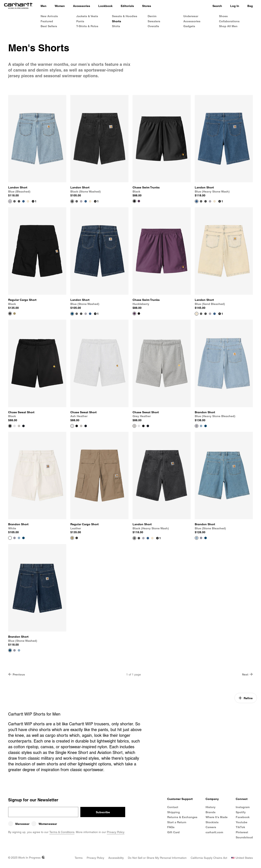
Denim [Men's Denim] (152, 16)
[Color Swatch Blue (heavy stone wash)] (23, 201)
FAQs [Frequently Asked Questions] (171, 827)
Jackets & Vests (87, 16)
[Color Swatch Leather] (14, 314)
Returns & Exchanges (182, 817)
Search (217, 6)
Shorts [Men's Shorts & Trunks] (117, 21)
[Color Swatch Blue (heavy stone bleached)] (14, 538)
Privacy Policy (116, 832)
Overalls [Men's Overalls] (153, 26)
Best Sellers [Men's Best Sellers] (49, 26)
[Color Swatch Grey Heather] (19, 426)
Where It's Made (217, 817)
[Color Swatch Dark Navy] (23, 426)
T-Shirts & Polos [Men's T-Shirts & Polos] (87, 26)
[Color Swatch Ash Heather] (14, 426)
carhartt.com (214, 832)
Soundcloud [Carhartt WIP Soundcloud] (244, 837)
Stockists (212, 822)
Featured (47, 21)
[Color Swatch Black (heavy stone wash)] (14, 201)
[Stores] (147, 6)
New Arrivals (49, 16)
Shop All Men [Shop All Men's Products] (228, 26)
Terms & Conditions (62, 832)
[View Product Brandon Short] (224, 371)
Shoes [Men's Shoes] (223, 16)
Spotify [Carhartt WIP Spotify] (241, 812)
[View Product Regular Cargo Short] (37, 259)
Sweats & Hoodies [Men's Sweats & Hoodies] (125, 16)
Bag (250, 6)
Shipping (174, 812)
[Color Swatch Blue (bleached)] (81, 201)
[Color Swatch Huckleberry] (139, 201)
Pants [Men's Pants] (80, 21)
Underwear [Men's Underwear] (191, 16)
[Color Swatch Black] (139, 314)
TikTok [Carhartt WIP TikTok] (240, 827)
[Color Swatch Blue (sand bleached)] (28, 201)
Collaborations (229, 21)
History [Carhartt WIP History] (211, 807)
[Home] (18, 6)
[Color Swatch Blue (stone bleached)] (201, 426)
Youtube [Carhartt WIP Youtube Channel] (242, 822)
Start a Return (177, 822)
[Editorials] (127, 6)
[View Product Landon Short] (37, 146)
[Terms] (79, 858)
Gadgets (189, 26)
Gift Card (173, 832)
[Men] (44, 6)
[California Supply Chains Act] (209, 858)
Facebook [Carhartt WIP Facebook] (243, 817)
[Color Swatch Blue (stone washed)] (206, 426)
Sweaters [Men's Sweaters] (154, 21)
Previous (17, 674)
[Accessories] (82, 6)
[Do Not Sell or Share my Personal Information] (157, 858)
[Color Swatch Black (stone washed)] (19, 201)
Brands (211, 812)
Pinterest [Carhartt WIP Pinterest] (242, 832)
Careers (211, 827)
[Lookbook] (105, 6)
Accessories (192, 21)
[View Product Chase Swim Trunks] (162, 146)
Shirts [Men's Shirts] (116, 26)
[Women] (60, 6)
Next (247, 674)
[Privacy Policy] (95, 858)
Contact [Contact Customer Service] (173, 807)
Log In (235, 6)
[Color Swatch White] (210, 426)
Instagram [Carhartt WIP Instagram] (243, 807)
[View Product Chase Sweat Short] (37, 371)
